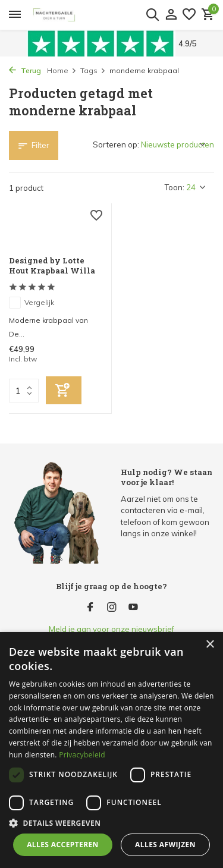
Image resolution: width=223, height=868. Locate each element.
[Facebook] (90, 608)
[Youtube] (133, 608)
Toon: (175, 187)
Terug (25, 70)
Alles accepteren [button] (63, 845)
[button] (111, 823)
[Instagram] (112, 608)
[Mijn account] (171, 15)
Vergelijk (32, 303)
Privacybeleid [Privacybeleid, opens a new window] (82, 755)
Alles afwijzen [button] (165, 845)
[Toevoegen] (64, 390)
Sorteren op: (116, 144)
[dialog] (111, 750)
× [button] (210, 645)
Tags (93, 70)
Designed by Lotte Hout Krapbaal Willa (52, 266)
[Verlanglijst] (189, 15)
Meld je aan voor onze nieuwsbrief (111, 629)
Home (62, 70)
